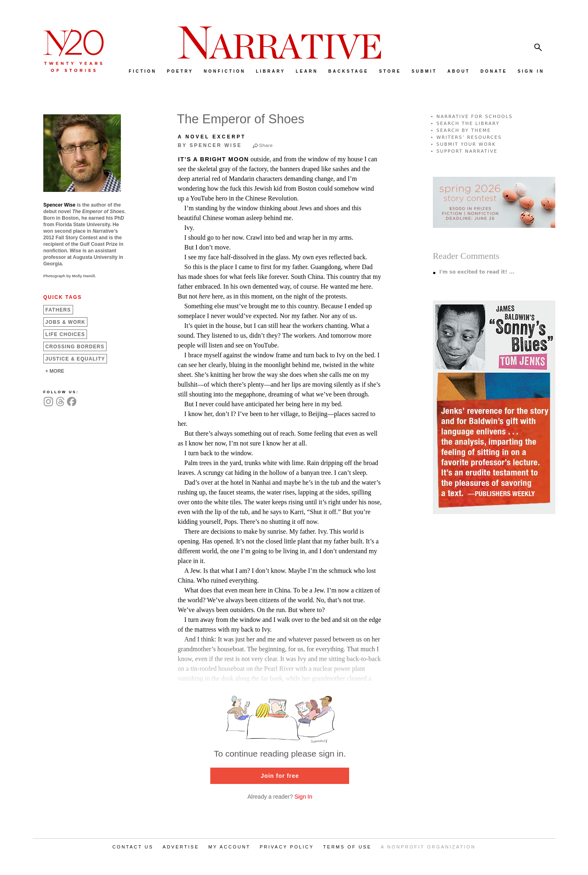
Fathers (58, 310)
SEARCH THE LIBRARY (468, 124)
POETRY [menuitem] (180, 71)
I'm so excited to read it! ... (477, 272)
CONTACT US (133, 847)
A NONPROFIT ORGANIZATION (428, 847)
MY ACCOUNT (229, 847)
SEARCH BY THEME (464, 130)
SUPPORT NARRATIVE (467, 151)
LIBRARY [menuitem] (271, 71)
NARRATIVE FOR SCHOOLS (475, 117)
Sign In (303, 797)
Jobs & (65, 322)
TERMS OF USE (347, 847)
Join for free (280, 776)
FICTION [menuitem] (143, 71)
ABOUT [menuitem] (459, 71)
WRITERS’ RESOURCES (469, 137)
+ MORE (55, 371)
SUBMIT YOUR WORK (466, 144)
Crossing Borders (75, 347)
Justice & (75, 359)
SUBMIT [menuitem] (424, 71)
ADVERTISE (181, 847)
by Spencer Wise (210, 145)
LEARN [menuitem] (307, 71)
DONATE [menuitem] (494, 71)
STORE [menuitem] (390, 71)
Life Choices (65, 334)
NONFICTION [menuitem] (225, 71)
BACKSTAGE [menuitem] (349, 71)
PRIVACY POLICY (287, 847)
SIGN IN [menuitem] (531, 71)
